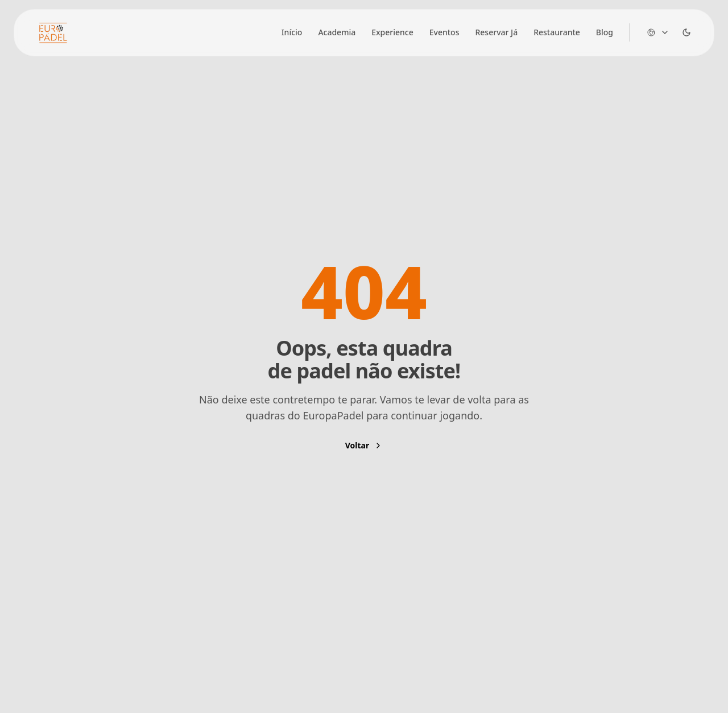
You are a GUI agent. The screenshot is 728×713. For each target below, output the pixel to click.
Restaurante (557, 32)
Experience (392, 32)
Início (292, 32)
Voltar (364, 445)
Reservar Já (496, 32)
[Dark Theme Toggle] (686, 32)
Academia (337, 32)
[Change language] (658, 32)
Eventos (444, 32)
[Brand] (53, 33)
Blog (605, 32)
